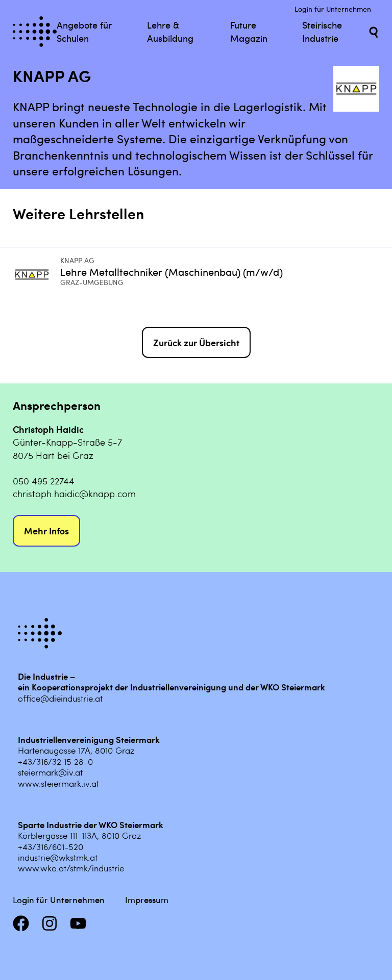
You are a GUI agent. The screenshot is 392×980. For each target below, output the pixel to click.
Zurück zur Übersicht (196, 342)
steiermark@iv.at (50, 772)
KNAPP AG (77, 260)
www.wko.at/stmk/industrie (71, 868)
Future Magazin (249, 31)
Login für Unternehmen (333, 9)
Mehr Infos (46, 531)
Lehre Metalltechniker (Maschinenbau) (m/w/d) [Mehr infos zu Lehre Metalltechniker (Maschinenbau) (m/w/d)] (171, 272)
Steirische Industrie (322, 31)
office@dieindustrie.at (60, 698)
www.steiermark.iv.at (58, 783)
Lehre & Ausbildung (170, 31)
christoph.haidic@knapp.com (74, 493)
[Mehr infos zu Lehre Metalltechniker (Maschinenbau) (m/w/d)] (36, 275)
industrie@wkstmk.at (58, 857)
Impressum (147, 899)
